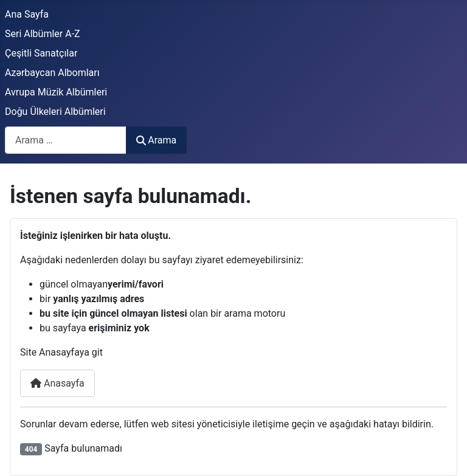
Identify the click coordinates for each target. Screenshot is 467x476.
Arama (156, 140)
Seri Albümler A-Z (43, 34)
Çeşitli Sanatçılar (41, 53)
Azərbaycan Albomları (52, 73)
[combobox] (66, 140)
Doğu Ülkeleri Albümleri (55, 112)
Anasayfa (57, 383)
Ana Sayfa (27, 14)
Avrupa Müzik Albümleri (56, 92)
